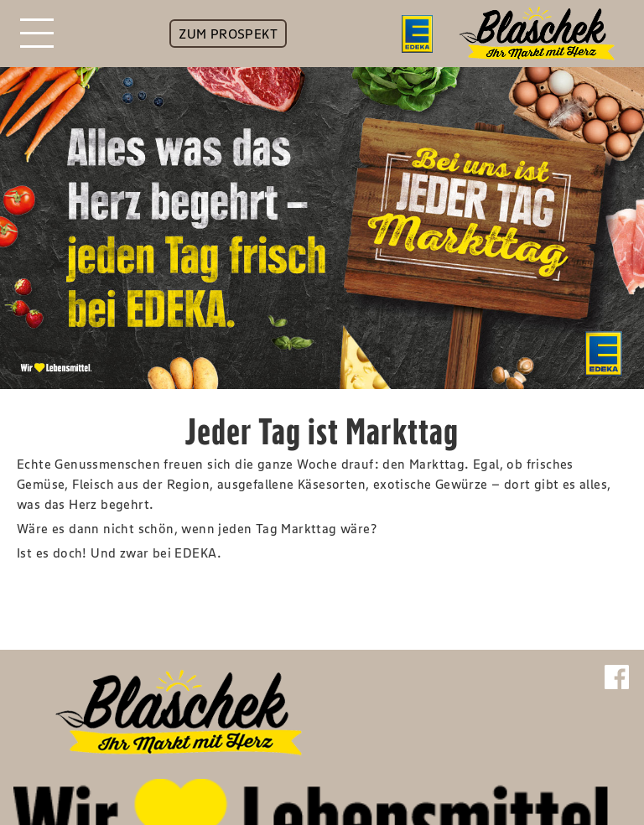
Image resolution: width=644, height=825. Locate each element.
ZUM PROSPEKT (228, 34)
